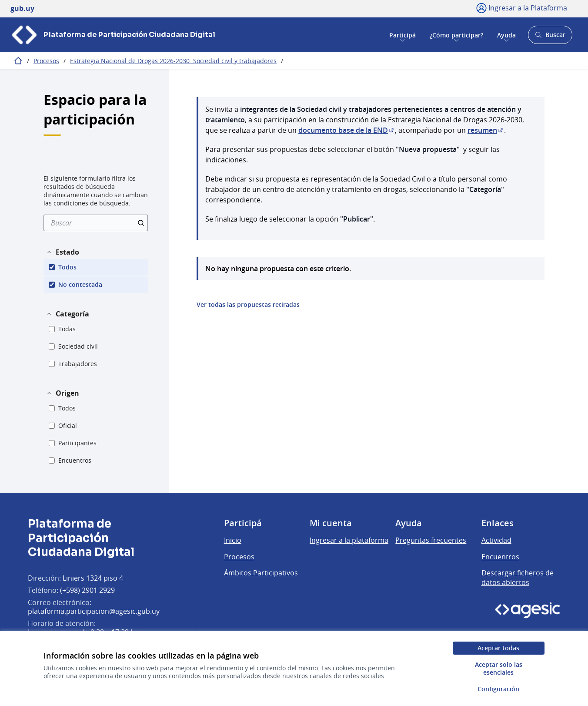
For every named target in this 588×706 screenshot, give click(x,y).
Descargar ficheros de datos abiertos (518, 578)
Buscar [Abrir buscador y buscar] (550, 37)
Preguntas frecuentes (431, 540)
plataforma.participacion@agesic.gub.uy (94, 611)
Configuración (498, 689)
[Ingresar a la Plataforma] (522, 8)
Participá (403, 35)
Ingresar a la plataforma (349, 540)
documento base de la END (347, 130)
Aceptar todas (498, 648)
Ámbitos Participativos (261, 573)
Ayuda (506, 35)
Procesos (46, 61)
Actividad (496, 540)
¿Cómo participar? (456, 35)
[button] (63, 252)
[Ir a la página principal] (113, 35)
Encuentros (500, 557)
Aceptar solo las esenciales (499, 668)
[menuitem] (96, 223)
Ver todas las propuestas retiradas (248, 305)
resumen (486, 130)
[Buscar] (96, 223)
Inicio (233, 540)
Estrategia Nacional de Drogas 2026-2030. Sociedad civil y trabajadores (173, 61)
